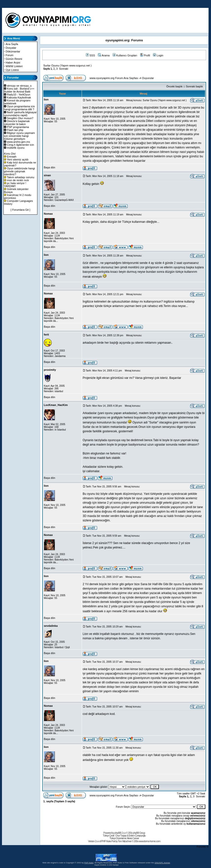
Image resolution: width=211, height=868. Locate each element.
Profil (145, 55)
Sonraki (64, 69)
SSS (90, 55)
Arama (104, 55)
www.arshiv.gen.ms (18, 142)
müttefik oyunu (16, 148)
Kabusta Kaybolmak (19, 97)
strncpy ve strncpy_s (19, 86)
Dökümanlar (13, 51)
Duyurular (148, 78)
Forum (10, 55)
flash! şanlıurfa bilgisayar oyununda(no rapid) (20, 114)
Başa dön (49, 167)
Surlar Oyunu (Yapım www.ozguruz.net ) (67, 65)
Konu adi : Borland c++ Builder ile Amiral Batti (19, 90)
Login (158, 55)
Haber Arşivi (13, 63)
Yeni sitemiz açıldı (18, 160)
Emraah (12, 157)
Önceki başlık (174, 86)
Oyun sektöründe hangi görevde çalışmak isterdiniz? (19, 171)
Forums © (203, 847)
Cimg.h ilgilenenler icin (20, 145)
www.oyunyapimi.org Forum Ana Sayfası (114, 78)
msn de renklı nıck (18, 180)
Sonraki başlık (194, 86)
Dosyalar (11, 48)
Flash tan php (15, 130)
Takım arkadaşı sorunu (21, 177)
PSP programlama (18, 127)
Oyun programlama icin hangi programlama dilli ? (19, 108)
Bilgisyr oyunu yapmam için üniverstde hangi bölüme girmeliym (19, 136)
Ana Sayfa (12, 44)
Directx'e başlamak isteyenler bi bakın (17, 123)
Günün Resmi (14, 59)
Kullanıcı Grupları (125, 55)
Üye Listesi (12, 70)
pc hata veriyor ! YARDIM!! (15, 185)
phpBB (118, 833)
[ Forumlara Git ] (20, 210)
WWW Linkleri (14, 66)
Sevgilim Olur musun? (20, 118)
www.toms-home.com (150, 841)
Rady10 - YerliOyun (19, 95)
